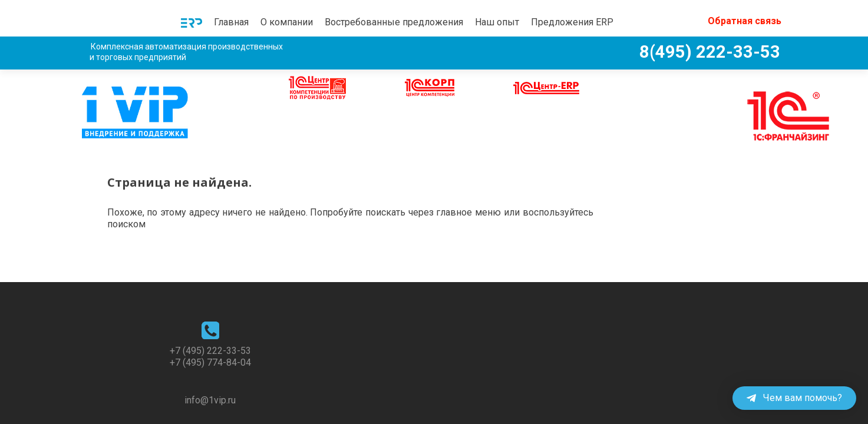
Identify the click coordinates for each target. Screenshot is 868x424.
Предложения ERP (572, 22)
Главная (231, 22)
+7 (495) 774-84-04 (210, 325)
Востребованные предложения (394, 22)
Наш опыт (497, 22)
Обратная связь (745, 21)
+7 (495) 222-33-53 (210, 313)
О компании (287, 22)
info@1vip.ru (210, 362)
